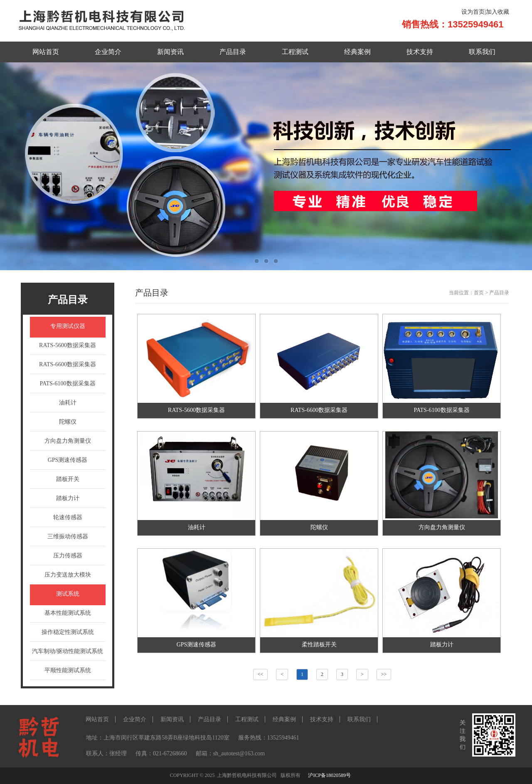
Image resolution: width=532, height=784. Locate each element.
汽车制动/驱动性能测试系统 (68, 651)
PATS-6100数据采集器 (67, 383)
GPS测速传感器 (68, 460)
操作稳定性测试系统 (68, 632)
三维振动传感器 (68, 536)
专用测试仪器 (68, 326)
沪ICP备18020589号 (329, 775)
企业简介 (108, 52)
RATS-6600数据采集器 (68, 364)
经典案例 (357, 52)
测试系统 (68, 594)
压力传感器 (68, 556)
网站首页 (46, 52)
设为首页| (474, 12)
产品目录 (233, 52)
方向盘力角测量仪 (68, 441)
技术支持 (420, 52)
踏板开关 (68, 479)
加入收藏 (498, 12)
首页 (479, 293)
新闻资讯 (170, 52)
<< (261, 674)
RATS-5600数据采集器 (68, 345)
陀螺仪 (68, 422)
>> (384, 674)
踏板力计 (68, 498)
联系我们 (482, 52)
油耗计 (68, 403)
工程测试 (295, 52)
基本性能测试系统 (68, 613)
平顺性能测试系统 (68, 670)
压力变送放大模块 (68, 575)
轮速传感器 (68, 517)
